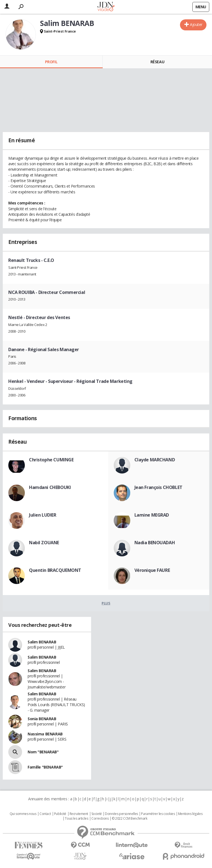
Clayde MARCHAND (155, 460)
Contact (45, 814)
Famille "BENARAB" (45, 767)
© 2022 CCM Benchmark (130, 819)
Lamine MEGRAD (152, 515)
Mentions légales (190, 814)
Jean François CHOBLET (158, 487)
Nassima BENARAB (45, 734)
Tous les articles (76, 819)
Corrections (100, 819)
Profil (51, 62)
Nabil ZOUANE (44, 543)
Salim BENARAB (42, 642)
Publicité (60, 814)
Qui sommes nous (23, 814)
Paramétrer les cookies (158, 814)
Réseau (157, 62)
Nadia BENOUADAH (155, 543)
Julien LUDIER (43, 515)
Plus (106, 603)
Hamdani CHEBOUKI (50, 487)
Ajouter (196, 24)
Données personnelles (121, 814)
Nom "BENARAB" (43, 752)
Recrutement (79, 814)
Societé (97, 814)
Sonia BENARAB (42, 719)
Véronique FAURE (152, 570)
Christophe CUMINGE (51, 460)
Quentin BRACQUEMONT (55, 570)
